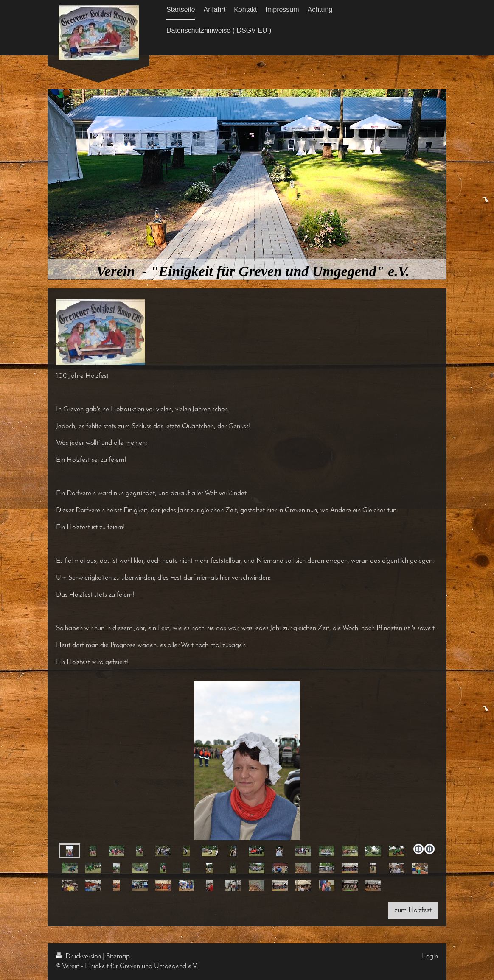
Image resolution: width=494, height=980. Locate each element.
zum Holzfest (413, 910)
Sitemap (118, 956)
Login (430, 956)
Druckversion (79, 956)
